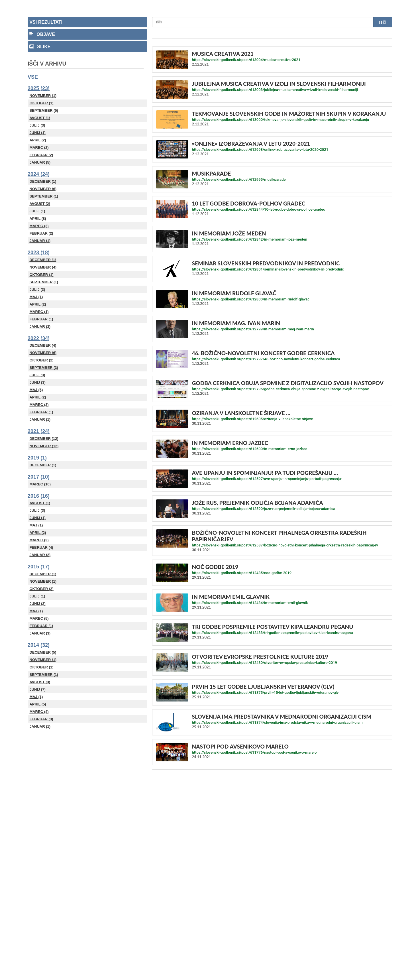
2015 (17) (39, 567)
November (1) (43, 96)
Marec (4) (39, 712)
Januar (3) (40, 327)
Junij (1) (37, 133)
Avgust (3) (40, 682)
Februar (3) (41, 719)
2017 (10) (39, 477)
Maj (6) (36, 390)
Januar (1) (40, 241)
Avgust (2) (40, 204)
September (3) (44, 368)
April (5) (38, 704)
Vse (33, 77)
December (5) (43, 652)
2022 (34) (39, 338)
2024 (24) (39, 174)
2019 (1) (37, 458)
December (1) (43, 181)
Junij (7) (37, 689)
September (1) (44, 196)
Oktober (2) (41, 360)
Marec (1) (39, 312)
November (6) (43, 189)
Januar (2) (40, 555)
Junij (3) (37, 382)
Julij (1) (37, 211)
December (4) (43, 345)
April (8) (38, 218)
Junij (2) (37, 604)
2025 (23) (39, 88)
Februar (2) (41, 155)
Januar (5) (40, 162)
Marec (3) (39, 405)
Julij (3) (37, 125)
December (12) (44, 439)
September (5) (44, 110)
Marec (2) (39, 148)
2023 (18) (39, 253)
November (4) (43, 267)
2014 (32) (39, 645)
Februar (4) (41, 547)
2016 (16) (39, 496)
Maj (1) (36, 297)
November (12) (44, 446)
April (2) (38, 140)
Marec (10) (40, 484)
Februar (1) (41, 319)
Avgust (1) (40, 118)
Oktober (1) (41, 103)
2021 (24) (39, 431)
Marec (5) (39, 618)
